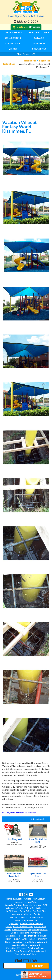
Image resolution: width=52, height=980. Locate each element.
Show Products (26, 54)
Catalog (39, 38)
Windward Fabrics (26, 948)
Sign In (18, 16)
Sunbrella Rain (28, 939)
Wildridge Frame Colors (24, 942)
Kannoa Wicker (19, 929)
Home (11, 16)
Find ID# (37, 966)
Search (26, 16)
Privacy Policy (31, 902)
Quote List (22, 27)
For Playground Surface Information (19, 813)
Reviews (17, 939)
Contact (40, 16)
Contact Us (39, 49)
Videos (13, 49)
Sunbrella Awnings (13, 905)
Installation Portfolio (23, 926)
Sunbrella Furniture (32, 905)
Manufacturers (39, 32)
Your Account (39, 899)
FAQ (33, 16)
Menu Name (23, 933)
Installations (13, 32)
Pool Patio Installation (28, 936)
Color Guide (13, 43)
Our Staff (39, 43)
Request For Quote (22, 899)
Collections (13, 38)
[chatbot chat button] (36, 975)
